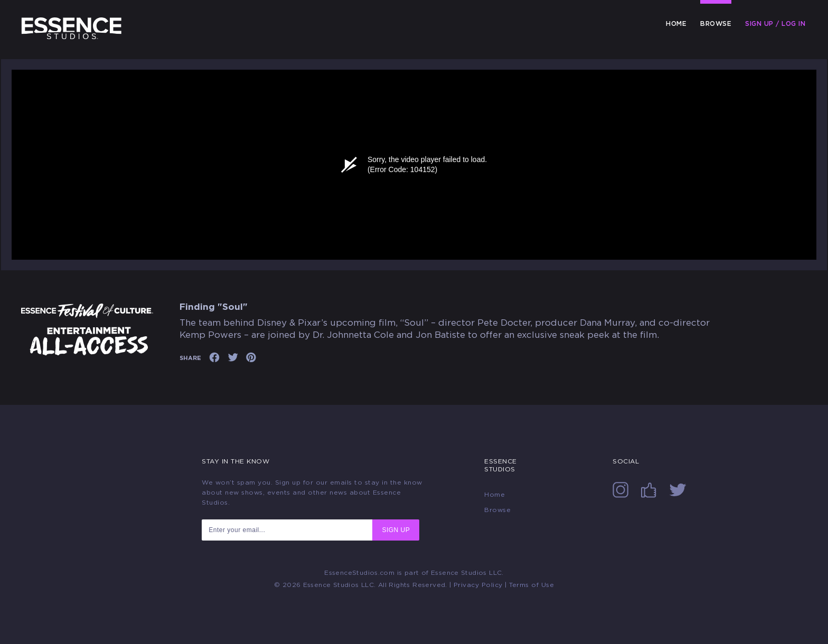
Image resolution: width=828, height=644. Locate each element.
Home (676, 24)
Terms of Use (531, 585)
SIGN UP (396, 530)
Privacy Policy (478, 585)
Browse (716, 24)
